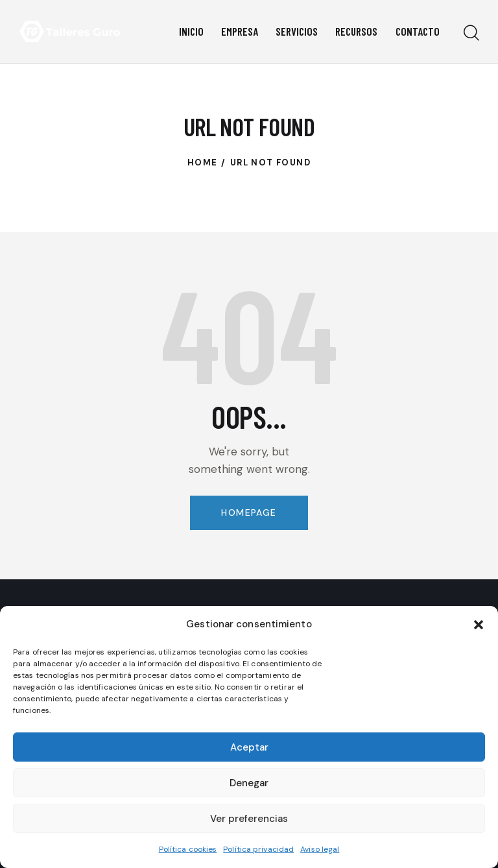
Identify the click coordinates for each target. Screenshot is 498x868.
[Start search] (470, 33)
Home (203, 163)
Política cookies (188, 849)
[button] (479, 625)
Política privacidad (258, 849)
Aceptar (249, 747)
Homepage (249, 512)
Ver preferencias (249, 819)
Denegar (249, 783)
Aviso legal (320, 849)
